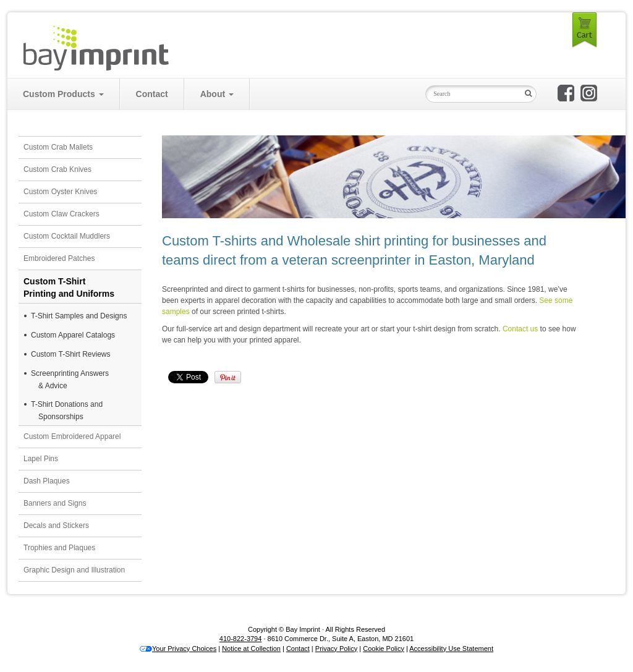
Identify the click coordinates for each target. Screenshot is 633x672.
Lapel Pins (41, 459)
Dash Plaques (47, 481)
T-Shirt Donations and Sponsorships (67, 410)
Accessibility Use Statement (451, 649)
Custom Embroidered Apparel (72, 436)
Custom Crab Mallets (58, 147)
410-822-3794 (241, 639)
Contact (152, 94)
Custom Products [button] (63, 94)
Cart (584, 30)
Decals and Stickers (56, 525)
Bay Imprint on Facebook (566, 93)
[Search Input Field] (472, 94)
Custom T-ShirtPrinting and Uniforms (69, 287)
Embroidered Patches (59, 258)
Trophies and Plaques (59, 548)
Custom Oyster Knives (60, 192)
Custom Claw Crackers (62, 214)
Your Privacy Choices (178, 649)
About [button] (217, 94)
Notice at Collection (251, 649)
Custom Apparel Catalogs (73, 335)
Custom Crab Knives (57, 169)
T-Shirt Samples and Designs (79, 316)
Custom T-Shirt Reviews (70, 354)
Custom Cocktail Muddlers (67, 236)
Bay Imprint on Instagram (589, 93)
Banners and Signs (55, 503)
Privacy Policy (336, 649)
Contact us (520, 329)
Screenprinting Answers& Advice (70, 380)
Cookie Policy (384, 649)
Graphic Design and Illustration (74, 570)
